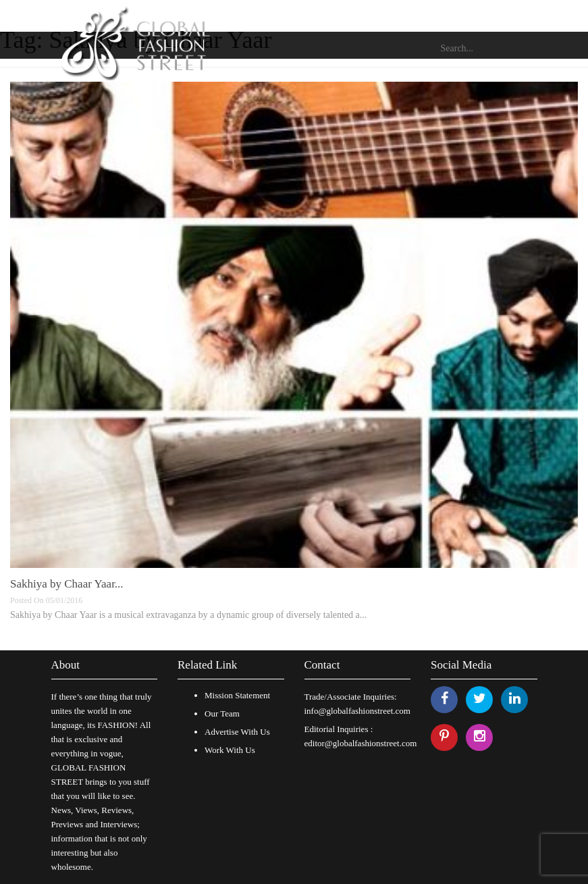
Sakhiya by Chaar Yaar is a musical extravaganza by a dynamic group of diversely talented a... (188, 615)
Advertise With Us (237, 732)
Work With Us (230, 750)
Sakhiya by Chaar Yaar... (67, 584)
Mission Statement (237, 695)
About (66, 665)
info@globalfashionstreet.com (357, 711)
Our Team (222, 713)
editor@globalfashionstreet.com (361, 743)
